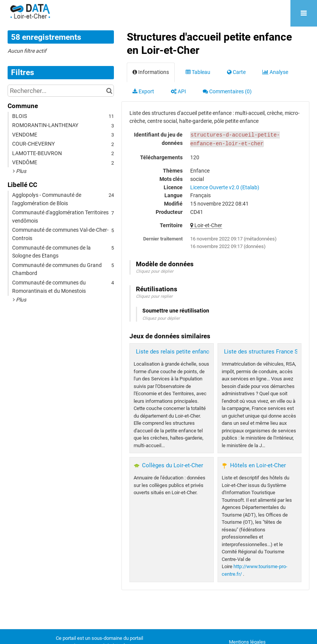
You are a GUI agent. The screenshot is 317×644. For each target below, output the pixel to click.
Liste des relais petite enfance (174, 352)
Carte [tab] (236, 72)
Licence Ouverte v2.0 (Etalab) (225, 187)
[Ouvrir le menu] (304, 13)
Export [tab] (143, 91)
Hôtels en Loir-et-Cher (258, 465)
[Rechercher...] (61, 91)
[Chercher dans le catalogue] (109, 91)
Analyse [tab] (275, 72)
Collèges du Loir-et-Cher (173, 465)
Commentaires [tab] (227, 91)
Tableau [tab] (198, 72)
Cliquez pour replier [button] (154, 296)
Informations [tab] (151, 72)
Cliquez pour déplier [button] (155, 271)
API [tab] (178, 91)
